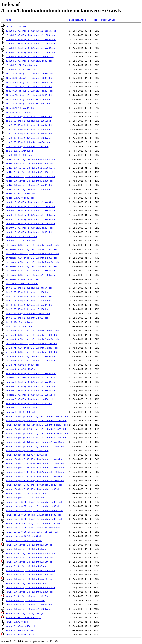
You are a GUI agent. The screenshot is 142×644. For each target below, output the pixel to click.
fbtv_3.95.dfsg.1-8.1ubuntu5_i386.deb (29, 95)
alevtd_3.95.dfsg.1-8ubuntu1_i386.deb (29, 61)
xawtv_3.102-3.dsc (17, 622)
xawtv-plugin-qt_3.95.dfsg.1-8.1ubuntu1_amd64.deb (37, 416)
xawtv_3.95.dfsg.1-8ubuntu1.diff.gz (28, 596)
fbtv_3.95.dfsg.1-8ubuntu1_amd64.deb (28, 99)
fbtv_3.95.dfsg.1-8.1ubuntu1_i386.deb (29, 78)
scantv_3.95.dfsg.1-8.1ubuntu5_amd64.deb (31, 219)
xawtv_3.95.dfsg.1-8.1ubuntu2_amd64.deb (30, 570)
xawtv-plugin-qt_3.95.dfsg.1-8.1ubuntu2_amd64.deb (37, 425)
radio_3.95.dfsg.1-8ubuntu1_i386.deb (28, 189)
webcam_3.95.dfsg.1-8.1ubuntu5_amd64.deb (31, 391)
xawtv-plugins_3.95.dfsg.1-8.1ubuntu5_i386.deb (35, 480)
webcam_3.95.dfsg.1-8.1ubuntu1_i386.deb (30, 378)
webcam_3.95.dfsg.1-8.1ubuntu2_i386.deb (30, 386)
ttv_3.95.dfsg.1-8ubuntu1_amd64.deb (28, 313)
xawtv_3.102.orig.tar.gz (21, 635)
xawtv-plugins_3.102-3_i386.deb (25, 498)
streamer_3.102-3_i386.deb (22, 283)
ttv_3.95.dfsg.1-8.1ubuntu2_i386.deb (28, 301)
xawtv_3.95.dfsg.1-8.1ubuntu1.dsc (27, 549)
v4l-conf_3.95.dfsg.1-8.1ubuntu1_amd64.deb (32, 331)
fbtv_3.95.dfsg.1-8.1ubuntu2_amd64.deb (30, 82)
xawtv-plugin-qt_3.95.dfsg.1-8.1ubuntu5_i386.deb (36, 438)
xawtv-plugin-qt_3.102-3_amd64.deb (27, 450)
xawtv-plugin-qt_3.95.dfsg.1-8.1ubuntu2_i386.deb (36, 429)
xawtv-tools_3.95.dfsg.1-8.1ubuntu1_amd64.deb (34, 502)
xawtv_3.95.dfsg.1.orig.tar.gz (25, 613)
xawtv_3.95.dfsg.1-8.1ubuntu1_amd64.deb (30, 553)
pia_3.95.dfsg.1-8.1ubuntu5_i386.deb (28, 138)
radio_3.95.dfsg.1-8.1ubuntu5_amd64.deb (30, 176)
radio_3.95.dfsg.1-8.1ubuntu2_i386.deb (30, 172)
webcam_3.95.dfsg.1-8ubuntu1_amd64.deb (30, 399)
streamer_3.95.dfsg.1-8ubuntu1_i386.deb (30, 275)
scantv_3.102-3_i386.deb (21, 241)
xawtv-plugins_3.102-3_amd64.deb (26, 493)
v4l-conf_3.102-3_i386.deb (22, 369)
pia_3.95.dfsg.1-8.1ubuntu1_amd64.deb (29, 116)
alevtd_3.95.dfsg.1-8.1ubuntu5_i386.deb (30, 52)
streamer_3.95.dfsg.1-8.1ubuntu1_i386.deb (32, 249)
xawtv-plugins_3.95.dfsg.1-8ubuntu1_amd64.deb (34, 485)
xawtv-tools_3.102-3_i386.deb (24, 540)
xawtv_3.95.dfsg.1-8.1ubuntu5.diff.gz (29, 579)
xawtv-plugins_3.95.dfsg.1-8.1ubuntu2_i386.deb (35, 472)
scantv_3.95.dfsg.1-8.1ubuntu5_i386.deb (30, 224)
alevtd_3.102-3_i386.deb (21, 69)
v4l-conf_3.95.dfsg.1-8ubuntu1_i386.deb (30, 361)
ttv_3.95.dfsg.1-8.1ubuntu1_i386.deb (28, 292)
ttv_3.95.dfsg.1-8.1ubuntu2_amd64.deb (29, 296)
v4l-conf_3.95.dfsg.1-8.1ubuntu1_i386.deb (32, 335)
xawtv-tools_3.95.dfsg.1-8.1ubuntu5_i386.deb (34, 523)
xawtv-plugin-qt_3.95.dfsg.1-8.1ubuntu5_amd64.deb (37, 433)
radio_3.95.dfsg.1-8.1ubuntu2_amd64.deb (30, 168)
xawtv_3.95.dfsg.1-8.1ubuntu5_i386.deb (30, 592)
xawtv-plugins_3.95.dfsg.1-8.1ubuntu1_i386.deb (35, 463)
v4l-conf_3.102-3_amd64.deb (23, 365)
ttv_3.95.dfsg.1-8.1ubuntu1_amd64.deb (29, 288)
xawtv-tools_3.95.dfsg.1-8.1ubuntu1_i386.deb (34, 506)
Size (96, 20)
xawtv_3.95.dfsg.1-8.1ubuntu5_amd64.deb (30, 588)
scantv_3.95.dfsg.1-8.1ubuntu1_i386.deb (30, 206)
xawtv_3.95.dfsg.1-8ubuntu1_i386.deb (28, 609)
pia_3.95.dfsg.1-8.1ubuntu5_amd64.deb (29, 134)
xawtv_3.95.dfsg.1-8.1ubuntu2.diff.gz (29, 562)
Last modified (77, 20)
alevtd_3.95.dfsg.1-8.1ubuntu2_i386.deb (30, 44)
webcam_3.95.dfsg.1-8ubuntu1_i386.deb (29, 403)
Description (108, 20)
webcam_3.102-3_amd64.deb (21, 408)
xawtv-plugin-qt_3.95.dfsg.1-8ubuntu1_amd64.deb (36, 442)
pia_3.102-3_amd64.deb (19, 151)
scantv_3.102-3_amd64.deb (21, 236)
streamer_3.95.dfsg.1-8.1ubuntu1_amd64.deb (32, 245)
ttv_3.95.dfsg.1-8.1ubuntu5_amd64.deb (29, 305)
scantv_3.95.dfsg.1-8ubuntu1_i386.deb (29, 232)
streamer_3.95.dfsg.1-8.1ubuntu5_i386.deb (32, 266)
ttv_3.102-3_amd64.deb (19, 322)
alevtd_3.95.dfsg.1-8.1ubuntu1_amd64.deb (31, 31)
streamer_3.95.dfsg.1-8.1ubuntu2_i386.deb (32, 258)
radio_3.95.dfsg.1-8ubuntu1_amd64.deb (29, 185)
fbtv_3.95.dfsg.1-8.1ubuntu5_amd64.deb (30, 91)
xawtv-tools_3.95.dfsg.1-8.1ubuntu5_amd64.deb (34, 519)
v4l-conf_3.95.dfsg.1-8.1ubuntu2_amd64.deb (32, 339)
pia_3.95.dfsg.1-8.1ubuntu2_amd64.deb (29, 125)
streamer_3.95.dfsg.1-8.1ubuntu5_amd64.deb (32, 262)
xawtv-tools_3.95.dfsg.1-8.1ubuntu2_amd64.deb (34, 510)
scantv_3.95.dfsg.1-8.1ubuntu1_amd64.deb (31, 202)
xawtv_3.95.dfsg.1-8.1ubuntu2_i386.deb (30, 575)
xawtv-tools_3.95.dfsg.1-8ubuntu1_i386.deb (32, 532)
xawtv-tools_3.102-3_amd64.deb (25, 536)
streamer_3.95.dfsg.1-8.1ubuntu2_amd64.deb (32, 253)
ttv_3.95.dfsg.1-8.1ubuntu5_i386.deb (28, 309)
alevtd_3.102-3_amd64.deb (21, 65)
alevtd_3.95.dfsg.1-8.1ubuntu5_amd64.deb (31, 48)
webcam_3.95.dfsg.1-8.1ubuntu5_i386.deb (30, 395)
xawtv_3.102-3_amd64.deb (21, 626)
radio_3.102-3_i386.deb (20, 198)
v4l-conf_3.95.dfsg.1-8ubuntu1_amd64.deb (31, 356)
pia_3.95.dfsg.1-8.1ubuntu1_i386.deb (28, 121)
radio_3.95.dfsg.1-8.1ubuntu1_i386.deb (30, 164)
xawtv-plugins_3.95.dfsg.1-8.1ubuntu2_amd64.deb (36, 468)
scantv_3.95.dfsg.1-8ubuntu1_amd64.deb (30, 228)
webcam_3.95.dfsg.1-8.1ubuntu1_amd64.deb (31, 373)
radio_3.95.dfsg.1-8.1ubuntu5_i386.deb (30, 181)
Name (9, 20)
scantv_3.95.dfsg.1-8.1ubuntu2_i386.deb (30, 215)
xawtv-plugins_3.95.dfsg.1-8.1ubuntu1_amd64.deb (36, 459)
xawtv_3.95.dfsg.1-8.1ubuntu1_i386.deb (30, 558)
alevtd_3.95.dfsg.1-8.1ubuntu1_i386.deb (30, 35)
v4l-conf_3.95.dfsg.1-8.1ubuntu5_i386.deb (32, 352)
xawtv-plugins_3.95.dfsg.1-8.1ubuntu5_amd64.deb (36, 476)
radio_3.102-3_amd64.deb (21, 194)
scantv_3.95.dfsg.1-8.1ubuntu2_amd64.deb (31, 211)
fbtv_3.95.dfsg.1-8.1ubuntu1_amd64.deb (30, 74)
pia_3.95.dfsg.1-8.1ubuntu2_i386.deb (28, 129)
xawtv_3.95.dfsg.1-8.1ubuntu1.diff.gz (29, 545)
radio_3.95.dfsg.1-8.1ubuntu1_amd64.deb (30, 159)
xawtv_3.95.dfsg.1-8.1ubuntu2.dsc (27, 566)
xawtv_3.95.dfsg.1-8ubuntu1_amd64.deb (29, 605)
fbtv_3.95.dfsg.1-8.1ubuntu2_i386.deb (29, 86)
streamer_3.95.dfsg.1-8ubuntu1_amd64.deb (31, 271)
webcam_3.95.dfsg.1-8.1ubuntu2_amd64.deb (31, 382)
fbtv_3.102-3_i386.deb (19, 112)
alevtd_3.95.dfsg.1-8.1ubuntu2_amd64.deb (31, 39)
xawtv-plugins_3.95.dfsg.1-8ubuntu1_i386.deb (34, 489)
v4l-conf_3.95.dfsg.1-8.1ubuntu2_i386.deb (32, 343)
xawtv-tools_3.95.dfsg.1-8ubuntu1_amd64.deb (33, 528)
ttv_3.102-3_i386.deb (19, 326)
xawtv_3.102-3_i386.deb (20, 630)
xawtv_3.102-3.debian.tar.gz (23, 617)
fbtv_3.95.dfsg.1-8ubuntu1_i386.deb (28, 104)
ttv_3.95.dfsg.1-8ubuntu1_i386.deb (27, 318)
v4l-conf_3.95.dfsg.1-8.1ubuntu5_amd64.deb (32, 348)
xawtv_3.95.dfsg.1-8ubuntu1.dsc (25, 600)
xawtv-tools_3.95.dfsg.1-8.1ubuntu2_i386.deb (34, 515)
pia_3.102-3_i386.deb (19, 155)
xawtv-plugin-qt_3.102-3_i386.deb (27, 455)
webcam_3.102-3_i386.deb (21, 412)
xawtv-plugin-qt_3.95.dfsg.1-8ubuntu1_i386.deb (35, 446)
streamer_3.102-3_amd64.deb (23, 279)
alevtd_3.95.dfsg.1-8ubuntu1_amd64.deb (30, 56)
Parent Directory (16, 27)
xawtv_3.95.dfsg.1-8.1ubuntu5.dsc (27, 583)
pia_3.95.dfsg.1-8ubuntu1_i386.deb (27, 146)
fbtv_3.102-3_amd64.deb (20, 108)
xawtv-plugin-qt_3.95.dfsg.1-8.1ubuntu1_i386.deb (36, 420)
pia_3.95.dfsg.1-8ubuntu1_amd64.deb (28, 142)
